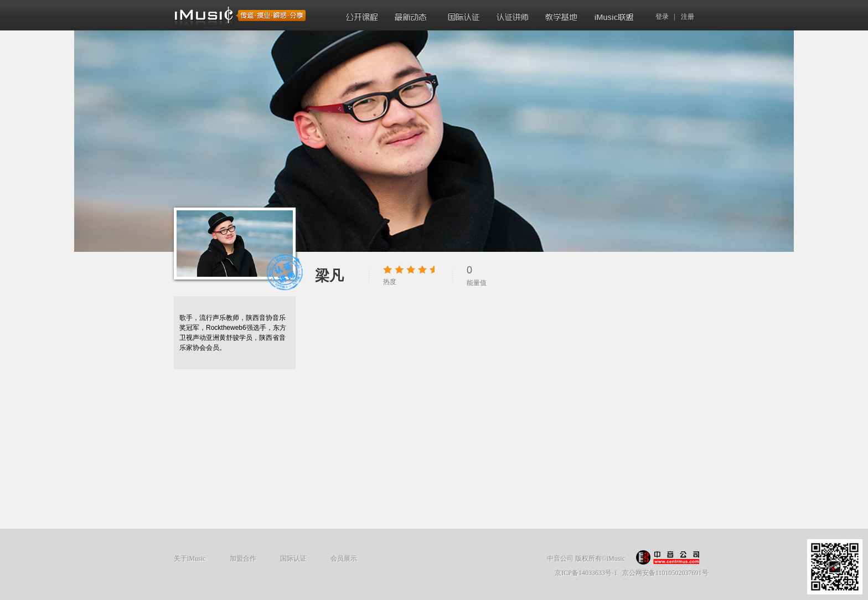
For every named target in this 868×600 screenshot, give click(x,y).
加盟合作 (243, 558)
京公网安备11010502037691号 (665, 573)
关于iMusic (190, 558)
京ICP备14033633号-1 (586, 573)
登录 (662, 17)
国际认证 (293, 558)
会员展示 (344, 558)
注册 (688, 17)
